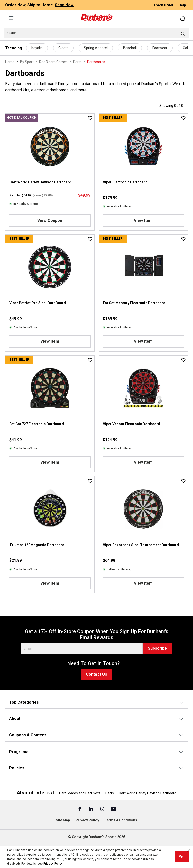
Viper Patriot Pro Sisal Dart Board (38, 303)
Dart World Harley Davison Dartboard (40, 182)
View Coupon (50, 220)
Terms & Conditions (121, 820)
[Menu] (11, 18)
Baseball (130, 48)
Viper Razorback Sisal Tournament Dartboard (141, 545)
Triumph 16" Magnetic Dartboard (37, 545)
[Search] (96, 33)
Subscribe (157, 648)
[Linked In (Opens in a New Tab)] (91, 809)
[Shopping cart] (183, 18)
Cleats (63, 48)
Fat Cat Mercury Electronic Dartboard (134, 303)
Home (10, 62)
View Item (143, 220)
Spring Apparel (96, 48)
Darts (110, 793)
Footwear (160, 48)
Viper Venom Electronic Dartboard (131, 424)
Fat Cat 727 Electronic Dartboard (37, 424)
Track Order (164, 5)
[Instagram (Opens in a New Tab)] (103, 809)
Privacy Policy (87, 820)
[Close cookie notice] (189, 850)
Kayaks (37, 48)
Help (182, 5)
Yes (182, 857)
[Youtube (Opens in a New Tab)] (114, 809)
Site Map (63, 820)
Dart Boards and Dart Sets (80, 793)
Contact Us (96, 674)
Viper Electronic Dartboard (125, 182)
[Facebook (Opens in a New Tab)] (80, 809)
